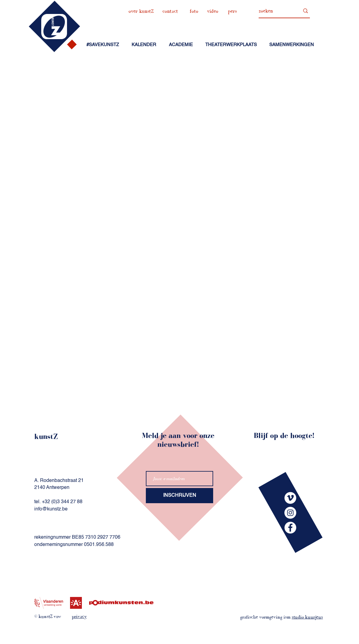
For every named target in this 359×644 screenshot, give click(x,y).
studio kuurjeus (307, 617)
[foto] (194, 11)
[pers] (232, 11)
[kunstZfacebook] (290, 528)
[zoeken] (275, 11)
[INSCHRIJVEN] (180, 496)
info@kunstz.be (51, 509)
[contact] (170, 11)
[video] (213, 11)
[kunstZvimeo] (290, 498)
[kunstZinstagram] (290, 513)
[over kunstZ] (141, 11)
